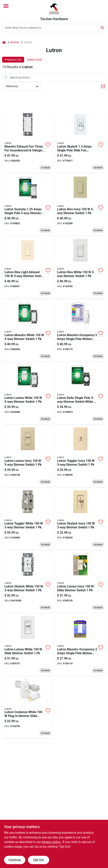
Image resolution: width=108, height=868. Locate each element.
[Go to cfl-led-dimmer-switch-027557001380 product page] (80, 268)
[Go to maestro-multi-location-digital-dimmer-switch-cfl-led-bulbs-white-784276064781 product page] (28, 331)
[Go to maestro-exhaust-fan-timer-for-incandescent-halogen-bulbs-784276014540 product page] (28, 142)
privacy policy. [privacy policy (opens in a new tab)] (51, 842)
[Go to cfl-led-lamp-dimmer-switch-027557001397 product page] (28, 708)
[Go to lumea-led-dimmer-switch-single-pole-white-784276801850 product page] (28, 645)
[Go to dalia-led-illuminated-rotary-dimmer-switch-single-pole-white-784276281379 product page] (80, 394)
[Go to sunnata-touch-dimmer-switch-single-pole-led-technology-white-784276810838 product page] (28, 205)
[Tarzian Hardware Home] (54, 9)
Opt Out (39, 860)
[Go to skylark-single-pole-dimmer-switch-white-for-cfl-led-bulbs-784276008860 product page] (28, 582)
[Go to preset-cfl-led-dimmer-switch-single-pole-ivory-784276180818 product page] (28, 456)
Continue (15, 860)
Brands (15, 42)
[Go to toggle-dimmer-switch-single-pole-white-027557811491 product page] (28, 519)
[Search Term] (54, 28)
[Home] (4, 42)
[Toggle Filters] (103, 86)
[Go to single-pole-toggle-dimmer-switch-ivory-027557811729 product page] (80, 456)
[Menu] (6, 6)
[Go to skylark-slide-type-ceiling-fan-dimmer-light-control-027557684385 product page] (80, 142)
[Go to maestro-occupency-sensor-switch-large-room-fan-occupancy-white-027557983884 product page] (80, 331)
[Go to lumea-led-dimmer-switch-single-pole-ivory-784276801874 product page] (80, 582)
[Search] (103, 27)
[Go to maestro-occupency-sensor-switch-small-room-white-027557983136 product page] (80, 645)
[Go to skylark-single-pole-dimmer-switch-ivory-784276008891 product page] (80, 519)
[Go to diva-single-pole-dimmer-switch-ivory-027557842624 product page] (80, 205)
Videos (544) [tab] (34, 60)
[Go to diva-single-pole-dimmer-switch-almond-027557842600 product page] (28, 268)
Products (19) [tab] (13, 60)
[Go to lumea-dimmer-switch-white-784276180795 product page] (28, 394)
